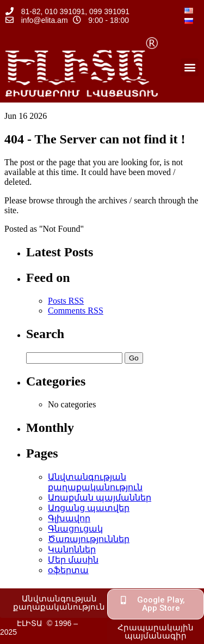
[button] (190, 67)
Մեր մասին (73, 560)
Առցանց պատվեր (89, 508)
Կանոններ (72, 549)
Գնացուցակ (75, 529)
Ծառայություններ (89, 539)
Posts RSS (66, 301)
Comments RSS (76, 311)
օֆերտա (68, 570)
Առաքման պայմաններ (100, 498)
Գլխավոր (69, 518)
